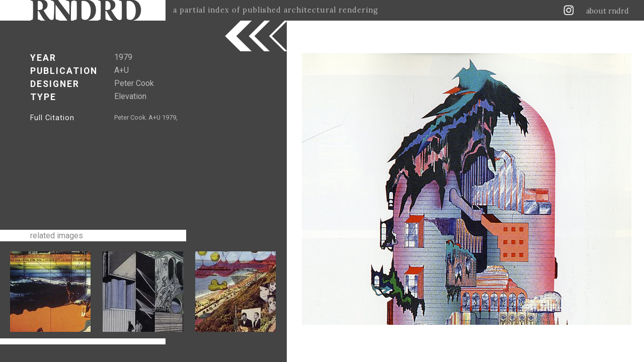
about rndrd (608, 11)
